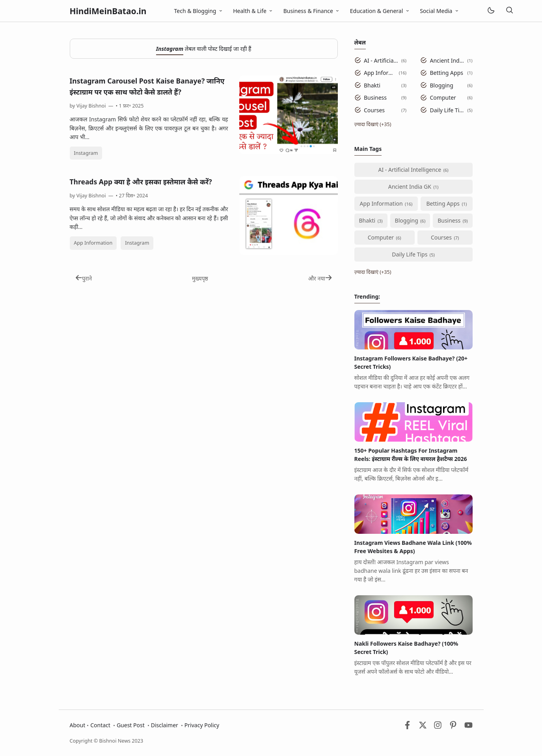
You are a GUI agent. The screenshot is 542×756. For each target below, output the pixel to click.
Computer (443, 98)
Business (375, 98)
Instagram (86, 153)
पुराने (84, 278)
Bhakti (372, 85)
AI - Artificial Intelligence (381, 60)
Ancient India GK (447, 60)
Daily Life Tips (447, 110)
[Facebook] (407, 727)
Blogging (442, 85)
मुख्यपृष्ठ (200, 278)
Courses (374, 110)
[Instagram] (438, 727)
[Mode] (491, 11)
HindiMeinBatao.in (108, 11)
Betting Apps (447, 73)
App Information (93, 243)
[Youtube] (468, 727)
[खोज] (510, 11)
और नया (320, 278)
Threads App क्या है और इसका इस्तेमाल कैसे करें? (141, 182)
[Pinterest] (453, 727)
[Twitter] (423, 727)
